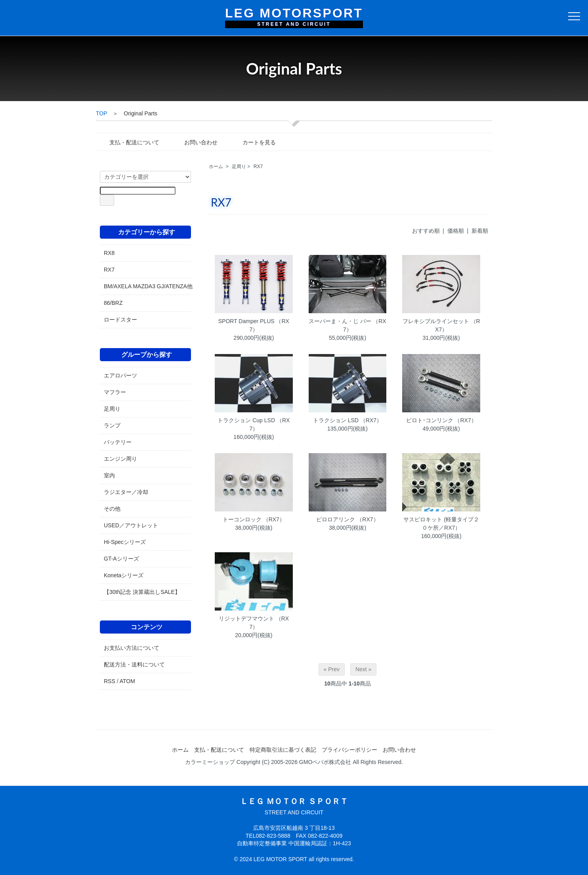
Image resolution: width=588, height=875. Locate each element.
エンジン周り (120, 459)
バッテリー (118, 442)
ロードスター (120, 320)
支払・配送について (129, 142)
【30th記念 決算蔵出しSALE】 (142, 592)
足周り (239, 167)
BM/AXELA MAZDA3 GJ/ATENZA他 (145, 286)
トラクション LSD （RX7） (347, 420)
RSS (110, 681)
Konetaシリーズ (124, 575)
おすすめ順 (426, 231)
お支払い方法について (132, 648)
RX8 (109, 253)
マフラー (115, 392)
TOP (101, 113)
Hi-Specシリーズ (125, 542)
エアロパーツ (120, 375)
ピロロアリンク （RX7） (347, 519)
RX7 (258, 167)
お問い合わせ (195, 142)
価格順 (456, 231)
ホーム (216, 167)
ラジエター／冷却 (126, 492)
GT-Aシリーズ (121, 559)
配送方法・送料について (134, 664)
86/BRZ (113, 303)
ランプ (112, 425)
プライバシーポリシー (349, 750)
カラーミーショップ (210, 762)
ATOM (127, 681)
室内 (109, 475)
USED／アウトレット (131, 525)
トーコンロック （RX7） (254, 519)
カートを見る (253, 142)
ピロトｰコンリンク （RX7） (441, 420)
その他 (112, 509)
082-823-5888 (273, 836)
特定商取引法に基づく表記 (283, 750)
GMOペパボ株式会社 (325, 762)
